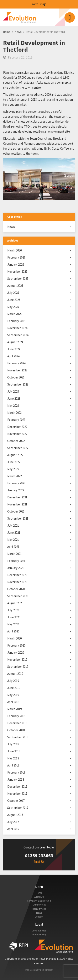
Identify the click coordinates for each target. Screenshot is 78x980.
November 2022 (17, 434)
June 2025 (14, 300)
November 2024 (17, 328)
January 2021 (16, 568)
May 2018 (13, 758)
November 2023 (17, 370)
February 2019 (16, 716)
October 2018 (16, 730)
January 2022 (16, 490)
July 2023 (13, 391)
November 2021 (17, 504)
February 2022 (16, 483)
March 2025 (14, 314)
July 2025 (13, 293)
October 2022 (16, 441)
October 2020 (16, 589)
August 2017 (15, 815)
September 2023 (18, 384)
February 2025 (16, 321)
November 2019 (17, 660)
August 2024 (15, 342)
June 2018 (14, 751)
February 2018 (16, 772)
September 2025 (18, 279)
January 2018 (16, 779)
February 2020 (16, 645)
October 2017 (16, 801)
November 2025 (17, 272)
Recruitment (39, 909)
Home (39, 893)
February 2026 (16, 257)
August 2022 (15, 455)
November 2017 (17, 794)
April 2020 (13, 631)
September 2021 (18, 518)
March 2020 (14, 638)
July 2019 (13, 681)
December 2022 (17, 427)
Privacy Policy (39, 934)
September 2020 (18, 596)
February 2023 (16, 420)
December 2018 (17, 723)
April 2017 (13, 829)
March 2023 (14, 413)
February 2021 (16, 561)
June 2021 (14, 533)
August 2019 (15, 674)
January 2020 (16, 652)
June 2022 (14, 462)
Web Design (31, 970)
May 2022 (13, 469)
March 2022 (14, 476)
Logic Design (47, 970)
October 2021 (16, 511)
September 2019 (18, 667)
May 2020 (13, 624)
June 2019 (14, 688)
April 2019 (13, 702)
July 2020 (13, 610)
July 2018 (13, 744)
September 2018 (18, 737)
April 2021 (13, 547)
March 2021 (14, 554)
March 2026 (14, 250)
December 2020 (17, 575)
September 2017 (18, 808)
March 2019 (14, 709)
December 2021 (17, 497)
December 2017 (17, 787)
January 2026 (16, 264)
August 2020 (15, 603)
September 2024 (18, 335)
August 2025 (15, 286)
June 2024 (14, 349)
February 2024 (16, 363)
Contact (39, 917)
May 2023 (13, 406)
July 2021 (13, 525)
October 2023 (16, 377)
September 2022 (18, 448)
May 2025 (13, 307)
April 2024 (13, 356)
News (11, 227)
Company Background (39, 901)
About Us (39, 897)
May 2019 (13, 695)
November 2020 (17, 582)
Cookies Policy (39, 931)
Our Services (39, 905)
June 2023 (14, 398)
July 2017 (13, 822)
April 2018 (13, 765)
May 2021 (13, 540)
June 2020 (14, 617)
